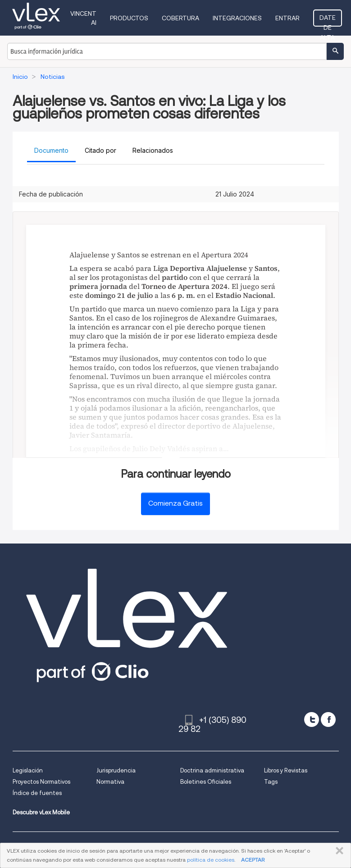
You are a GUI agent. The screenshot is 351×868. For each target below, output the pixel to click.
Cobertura (180, 18)
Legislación (28, 770)
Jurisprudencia (116, 770)
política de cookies (211, 860)
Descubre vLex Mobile (41, 812)
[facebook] (328, 720)
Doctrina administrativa (212, 770)
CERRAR (338, 851)
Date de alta (328, 20)
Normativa (110, 782)
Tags (271, 782)
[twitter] (312, 720)
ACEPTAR (253, 860)
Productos (129, 18)
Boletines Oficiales (206, 782)
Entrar (287, 18)
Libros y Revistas (286, 770)
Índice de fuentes (37, 793)
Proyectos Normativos (41, 782)
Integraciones (237, 18)
